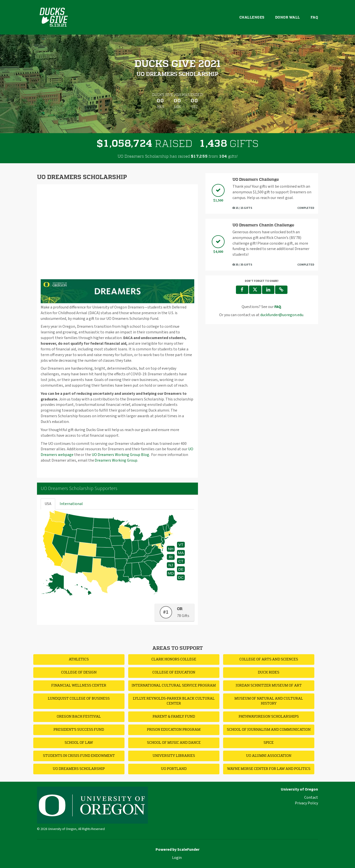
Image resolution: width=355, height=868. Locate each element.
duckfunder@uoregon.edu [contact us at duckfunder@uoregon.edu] (282, 315)
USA (48, 504)
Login (177, 858)
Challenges (252, 18)
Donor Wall (288, 18)
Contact (311, 797)
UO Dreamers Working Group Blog (120, 455)
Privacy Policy (306, 803)
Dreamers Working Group (116, 460)
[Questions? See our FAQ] (278, 307)
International (71, 504)
